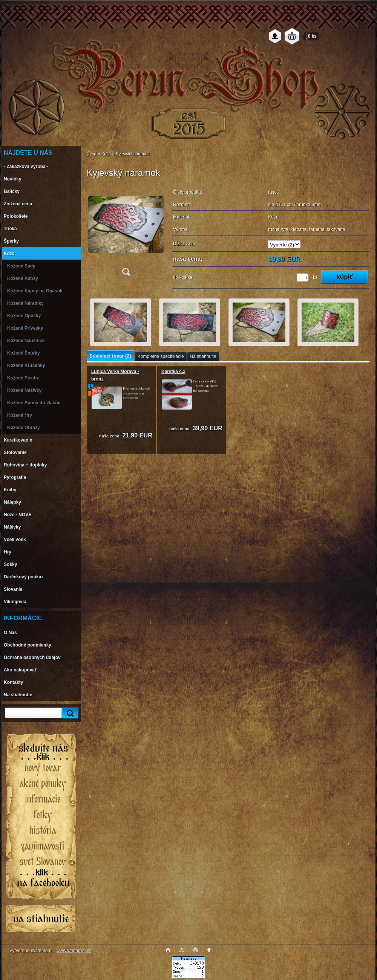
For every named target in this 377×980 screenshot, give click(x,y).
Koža (106, 154)
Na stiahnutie (203, 356)
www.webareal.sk (74, 951)
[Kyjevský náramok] (126, 233)
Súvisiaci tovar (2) (110, 356)
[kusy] (303, 277)
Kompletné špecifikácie (161, 356)
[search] (69, 713)
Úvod (92, 154)
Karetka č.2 (173, 372)
